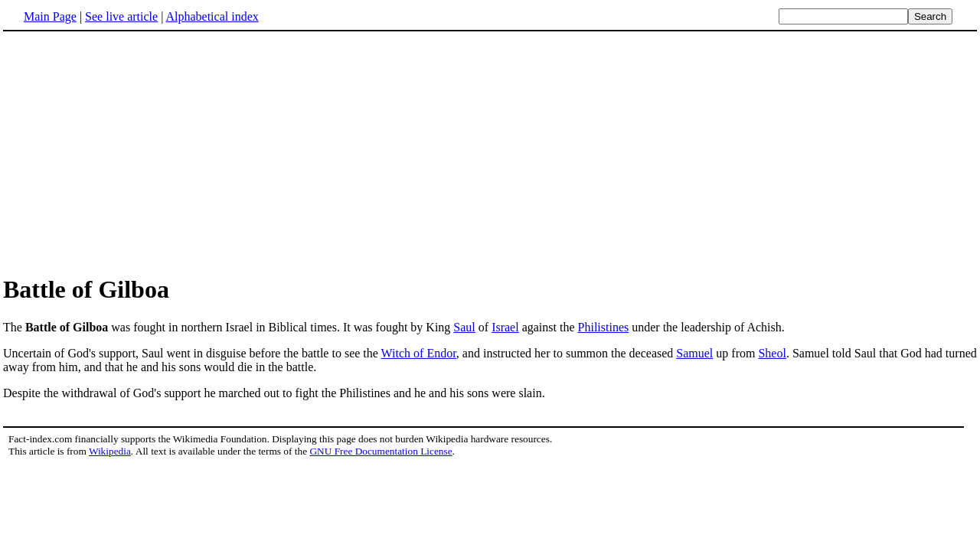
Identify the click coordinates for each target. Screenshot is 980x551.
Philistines (604, 327)
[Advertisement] (490, 152)
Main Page (50, 16)
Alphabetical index (212, 16)
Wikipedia (110, 451)
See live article (121, 16)
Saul (464, 327)
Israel (505, 327)
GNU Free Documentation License (381, 451)
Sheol (772, 353)
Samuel (694, 353)
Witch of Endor (419, 353)
